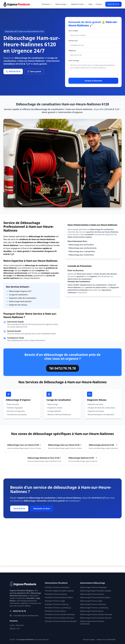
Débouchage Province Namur (92, 611)
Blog (91, 4)
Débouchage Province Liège (91, 601)
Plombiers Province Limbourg (57, 604)
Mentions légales (89, 639)
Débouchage (62, 4)
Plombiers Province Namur (56, 611)
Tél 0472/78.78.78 (63, 368)
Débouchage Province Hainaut (92, 594)
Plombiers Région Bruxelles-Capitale (59, 591)
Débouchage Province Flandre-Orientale (96, 614)
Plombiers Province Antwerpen (57, 587)
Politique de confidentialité (106, 639)
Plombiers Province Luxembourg (58, 608)
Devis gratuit (34, 71)
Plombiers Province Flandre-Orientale (60, 614)
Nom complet (73, 31)
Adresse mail (73, 41)
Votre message (74, 61)
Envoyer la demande (93, 81)
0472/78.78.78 (113, 4)
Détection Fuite (78, 4)
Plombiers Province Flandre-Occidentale (61, 621)
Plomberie (47, 4)
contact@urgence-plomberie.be (24, 616)
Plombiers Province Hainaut (56, 594)
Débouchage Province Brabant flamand (96, 618)
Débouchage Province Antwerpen (93, 587)
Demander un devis (42, 509)
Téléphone (72, 51)
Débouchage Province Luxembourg (94, 608)
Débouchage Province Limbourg (93, 604)
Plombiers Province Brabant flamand (59, 618)
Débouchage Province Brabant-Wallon (95, 598)
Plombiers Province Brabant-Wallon (59, 598)
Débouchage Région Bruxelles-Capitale (96, 591)
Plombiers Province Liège (55, 601)
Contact (99, 4)
